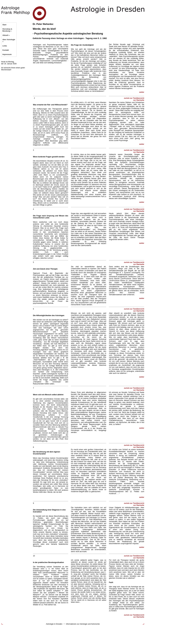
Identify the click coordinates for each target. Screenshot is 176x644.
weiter (142, 92)
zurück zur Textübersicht (134, 98)
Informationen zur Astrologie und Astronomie (83, 624)
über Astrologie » (9, 41)
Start (4, 25)
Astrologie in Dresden (54, 624)
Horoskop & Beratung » (7, 30)
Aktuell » (6, 35)
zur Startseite (139, 100)
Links (5, 46)
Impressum (7, 54)
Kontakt (6, 50)
